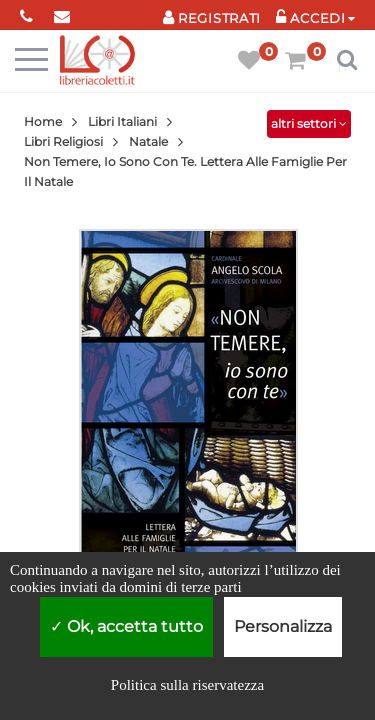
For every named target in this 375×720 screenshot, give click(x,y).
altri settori (309, 123)
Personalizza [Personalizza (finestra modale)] (283, 626)
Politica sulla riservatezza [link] (187, 685)
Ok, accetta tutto (126, 626)
